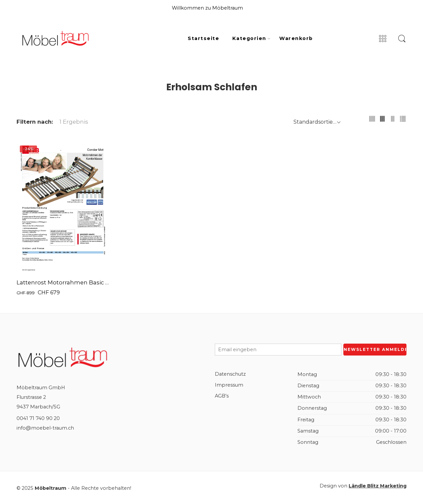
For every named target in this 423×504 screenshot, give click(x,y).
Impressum (229, 385)
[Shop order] (316, 122)
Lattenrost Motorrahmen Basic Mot (63, 282)
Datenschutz (230, 374)
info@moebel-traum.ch (45, 428)
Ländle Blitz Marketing (378, 486)
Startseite (203, 38)
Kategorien (249, 39)
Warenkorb (296, 38)
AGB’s (222, 396)
